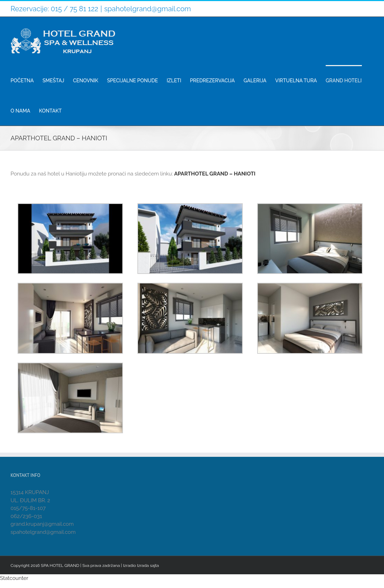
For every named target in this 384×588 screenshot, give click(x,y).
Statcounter (14, 578)
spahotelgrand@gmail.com (147, 9)
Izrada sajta (148, 565)
